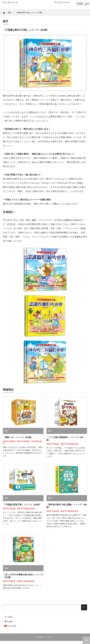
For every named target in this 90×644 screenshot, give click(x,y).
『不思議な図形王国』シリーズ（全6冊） (22, 505)
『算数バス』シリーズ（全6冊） (18, 437)
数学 (6, 21)
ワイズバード (62, 3)
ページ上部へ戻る (86, 640)
